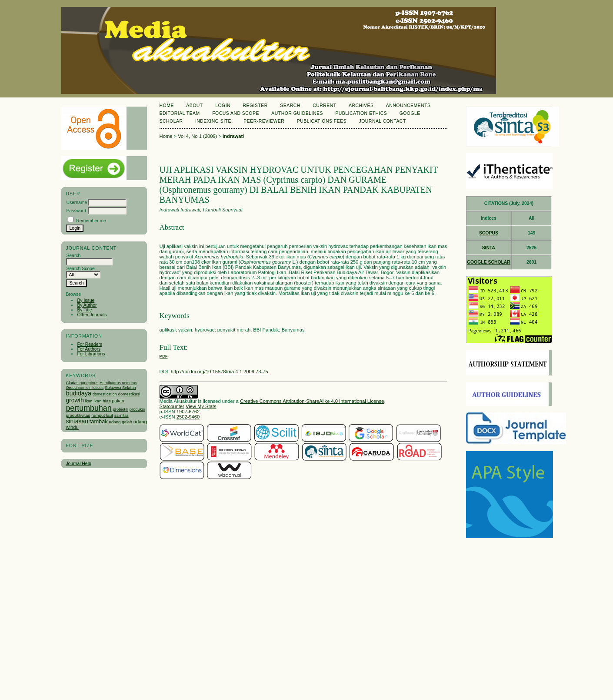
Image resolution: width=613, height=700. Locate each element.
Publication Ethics (361, 113)
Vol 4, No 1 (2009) (197, 136)
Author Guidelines (297, 113)
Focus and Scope (236, 113)
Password (76, 211)
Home (167, 106)
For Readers (90, 344)
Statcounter (172, 406)
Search (290, 106)
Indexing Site (213, 121)
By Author (87, 305)
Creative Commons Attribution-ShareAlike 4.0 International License (312, 401)
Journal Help (78, 464)
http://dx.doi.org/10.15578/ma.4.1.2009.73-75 (220, 372)
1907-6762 (188, 412)
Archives (361, 106)
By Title (84, 310)
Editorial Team (180, 113)
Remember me (91, 221)
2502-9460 (188, 417)
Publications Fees (322, 121)
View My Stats (201, 406)
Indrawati (233, 136)
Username (77, 203)
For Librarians (91, 354)
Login (223, 106)
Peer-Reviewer (264, 121)
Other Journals (92, 315)
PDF (164, 356)
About (194, 106)
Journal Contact (383, 121)
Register (255, 106)
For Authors (89, 349)
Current (324, 106)
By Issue (86, 300)
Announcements (408, 106)
